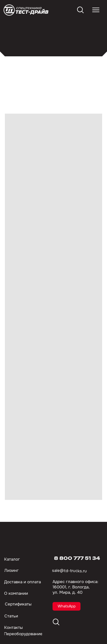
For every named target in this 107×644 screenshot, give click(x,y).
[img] (27, 10)
